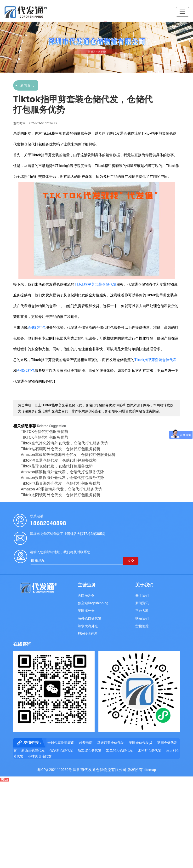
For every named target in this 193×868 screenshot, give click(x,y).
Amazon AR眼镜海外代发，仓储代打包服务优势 (61, 489)
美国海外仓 (86, 595)
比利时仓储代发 (149, 750)
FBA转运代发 (88, 634)
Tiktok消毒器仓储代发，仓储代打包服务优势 (59, 460)
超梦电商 (86, 743)
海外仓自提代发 (90, 618)
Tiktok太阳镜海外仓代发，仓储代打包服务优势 (61, 495)
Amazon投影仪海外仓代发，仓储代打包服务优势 (62, 478)
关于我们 (142, 595)
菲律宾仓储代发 (40, 756)
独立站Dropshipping (93, 603)
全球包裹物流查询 (61, 743)
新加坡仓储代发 (90, 750)
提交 (131, 561)
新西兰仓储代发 (33, 750)
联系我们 (142, 618)
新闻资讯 (27, 85)
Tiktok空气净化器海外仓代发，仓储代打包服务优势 (64, 443)
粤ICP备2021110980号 (54, 770)
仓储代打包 (37, 328)
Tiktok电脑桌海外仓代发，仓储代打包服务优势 (61, 483)
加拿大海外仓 (88, 626)
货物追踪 (142, 626)
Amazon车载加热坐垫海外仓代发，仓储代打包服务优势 (68, 455)
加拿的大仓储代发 (119, 750)
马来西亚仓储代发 (111, 743)
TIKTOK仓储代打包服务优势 (45, 432)
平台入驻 (142, 611)
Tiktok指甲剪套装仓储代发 (95, 284)
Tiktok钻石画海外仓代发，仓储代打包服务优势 (61, 449)
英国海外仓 (86, 611)
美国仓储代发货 (141, 743)
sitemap (150, 770)
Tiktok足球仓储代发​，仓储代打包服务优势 (57, 466)
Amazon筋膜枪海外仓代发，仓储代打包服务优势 (62, 472)
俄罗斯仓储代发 (61, 750)
